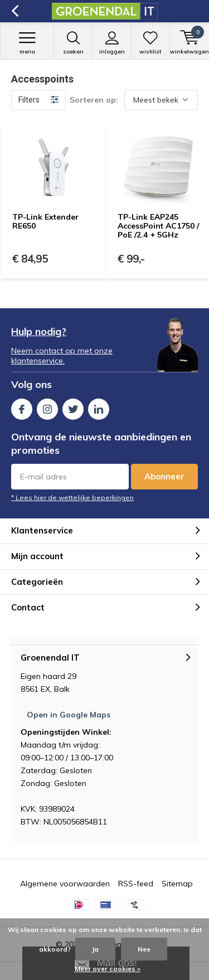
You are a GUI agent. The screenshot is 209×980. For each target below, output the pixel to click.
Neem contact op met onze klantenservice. (62, 356)
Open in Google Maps (69, 715)
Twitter (73, 407)
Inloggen (111, 43)
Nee (144, 949)
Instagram (47, 407)
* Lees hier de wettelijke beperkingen (72, 498)
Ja (95, 949)
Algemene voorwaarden (65, 884)
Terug (15, 11)
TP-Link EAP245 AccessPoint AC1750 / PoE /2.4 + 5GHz (158, 225)
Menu (27, 43)
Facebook (22, 407)
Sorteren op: (94, 100)
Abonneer (164, 476)
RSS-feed (136, 884)
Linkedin (99, 407)
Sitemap (177, 884)
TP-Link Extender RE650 (45, 221)
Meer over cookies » (108, 969)
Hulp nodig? (39, 331)
